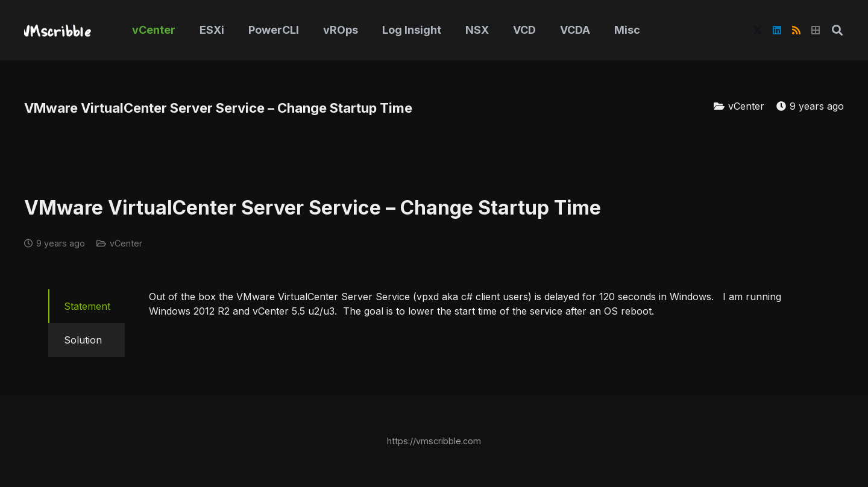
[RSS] (796, 30)
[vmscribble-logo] (58, 30)
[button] (837, 30)
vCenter (746, 106)
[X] (758, 30)
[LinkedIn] (777, 30)
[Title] (816, 30)
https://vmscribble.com (434, 441)
